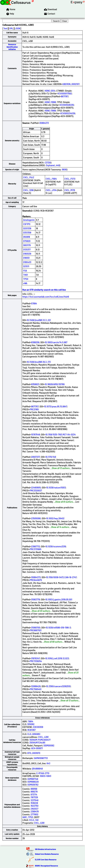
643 (48, 763)
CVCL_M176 (70, 190)
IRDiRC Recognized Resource (46, 866)
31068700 (36, 627)
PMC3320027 (36, 490)
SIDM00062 (49, 745)
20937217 (36, 457)
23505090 (36, 518)
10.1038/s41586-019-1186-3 (58, 627)
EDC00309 (38, 727)
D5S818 (27, 237)
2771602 (35, 814)
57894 (34, 303)
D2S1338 (27, 228)
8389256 (35, 342)
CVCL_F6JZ (29, 177)
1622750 (35, 806)
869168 (34, 789)
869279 (34, 791)
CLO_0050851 (34, 734)
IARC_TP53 (28, 817)
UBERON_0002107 (71, 84)
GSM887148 (33, 779)
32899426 (36, 686)
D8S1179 (27, 245)
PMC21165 (34, 409)
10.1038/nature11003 (56, 487)
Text (5, 28)
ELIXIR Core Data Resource (46, 860)
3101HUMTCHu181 (37, 742)
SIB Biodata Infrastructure (45, 849)
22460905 (36, 487)
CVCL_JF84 (51, 190)
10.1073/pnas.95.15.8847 (56, 406)
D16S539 (27, 254)
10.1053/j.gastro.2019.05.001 (59, 599)
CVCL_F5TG (70, 179)
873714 (34, 794)
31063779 (36, 599)
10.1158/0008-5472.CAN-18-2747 (61, 577)
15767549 (36, 434)
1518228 (34, 803)
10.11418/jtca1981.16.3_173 (39, 362)
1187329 (34, 797)
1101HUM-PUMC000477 (40, 740)
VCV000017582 (65, 93)
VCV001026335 (67, 105)
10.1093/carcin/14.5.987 (56, 342)
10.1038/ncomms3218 (56, 546)
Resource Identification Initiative (12, 47)
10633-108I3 (45, 776)
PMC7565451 (36, 689)
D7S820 (27, 241)
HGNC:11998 (50, 102)
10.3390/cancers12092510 (58, 686)
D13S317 (27, 249)
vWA (25, 283)
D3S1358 (27, 232)
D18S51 (26, 258)
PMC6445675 (36, 580)
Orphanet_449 (53, 165)
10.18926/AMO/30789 (55, 384)
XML (11, 28)
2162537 (35, 809)
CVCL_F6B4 (51, 179)
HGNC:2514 (50, 91)
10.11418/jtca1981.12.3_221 (39, 320)
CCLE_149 (34, 820)
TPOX (26, 279)
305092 (31, 724)
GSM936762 (33, 785)
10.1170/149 (51, 457)
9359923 (35, 384)
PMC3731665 (36, 549)
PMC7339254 (36, 661)
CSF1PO (27, 224)
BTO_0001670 (34, 753)
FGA (25, 270)
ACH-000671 (37, 748)
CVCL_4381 (43, 737)
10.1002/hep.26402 (55, 518)
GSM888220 (33, 782)
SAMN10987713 (41, 758)
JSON (18, 28)
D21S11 (26, 266)
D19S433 (27, 262)
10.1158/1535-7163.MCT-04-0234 (61, 434)
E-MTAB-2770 (43, 773)
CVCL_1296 (28, 190)
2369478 (35, 811)
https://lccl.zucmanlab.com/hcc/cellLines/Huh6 (46, 297)
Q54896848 (37, 768)
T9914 (30, 721)
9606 (64, 169)
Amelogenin (29, 220)
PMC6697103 (36, 630)
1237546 (35, 800)
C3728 (48, 162)
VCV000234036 (68, 113)
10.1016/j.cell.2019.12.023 (57, 658)
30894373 (44, 123)
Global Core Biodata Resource (47, 854)
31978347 (36, 658)
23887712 (36, 546)
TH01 (26, 275)
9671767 (65, 96)
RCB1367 (32, 730)
